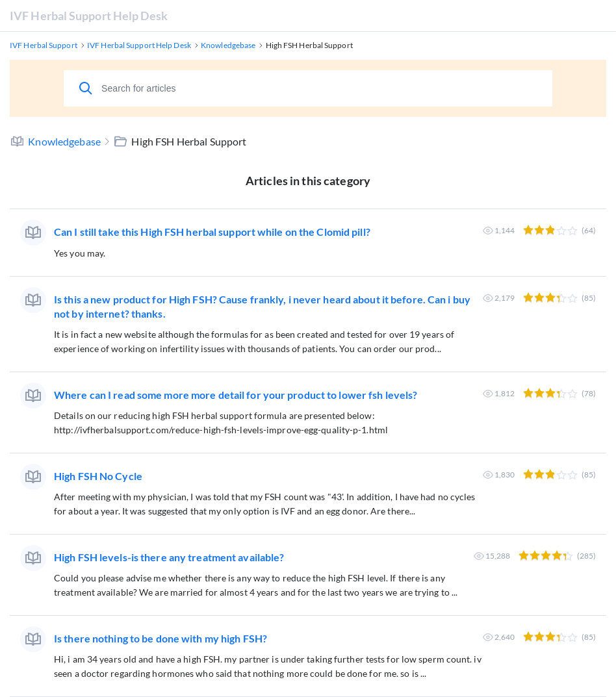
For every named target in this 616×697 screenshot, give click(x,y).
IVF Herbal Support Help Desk (89, 16)
